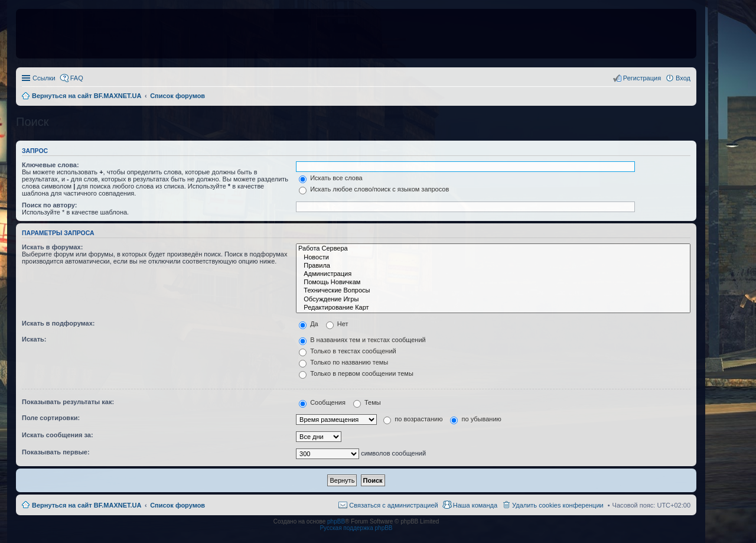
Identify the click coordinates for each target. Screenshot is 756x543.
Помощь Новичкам (493, 282)
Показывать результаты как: (68, 402)
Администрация (493, 274)
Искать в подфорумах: (58, 323)
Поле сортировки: (51, 418)
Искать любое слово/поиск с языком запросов (374, 189)
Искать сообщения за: (58, 435)
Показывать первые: (56, 452)
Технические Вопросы (493, 291)
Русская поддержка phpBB (356, 528)
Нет (337, 324)
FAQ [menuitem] (77, 78)
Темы (367, 402)
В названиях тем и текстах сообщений (362, 340)
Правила (493, 266)
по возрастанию (413, 419)
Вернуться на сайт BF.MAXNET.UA (87, 505)
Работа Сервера (493, 249)
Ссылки (44, 78)
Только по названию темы (343, 362)
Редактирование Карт (493, 308)
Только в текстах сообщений (348, 351)
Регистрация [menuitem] (642, 78)
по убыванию (475, 419)
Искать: (34, 339)
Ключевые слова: (50, 165)
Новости (493, 258)
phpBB (336, 521)
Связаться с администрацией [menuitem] (393, 505)
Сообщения (322, 402)
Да (309, 324)
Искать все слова (331, 178)
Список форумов (177, 505)
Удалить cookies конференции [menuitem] (558, 505)
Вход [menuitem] (683, 78)
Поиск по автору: (49, 205)
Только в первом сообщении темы (356, 373)
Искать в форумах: (52, 247)
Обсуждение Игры (493, 300)
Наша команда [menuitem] (475, 505)
